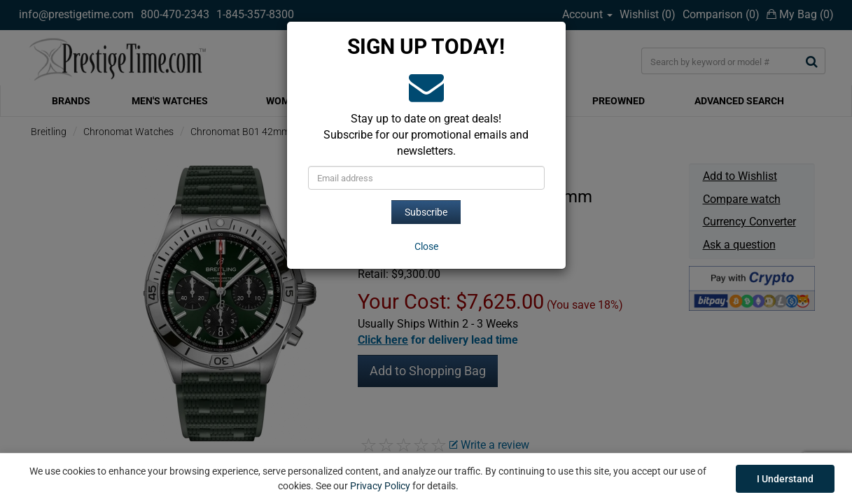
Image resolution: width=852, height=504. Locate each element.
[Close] (426, 246)
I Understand (785, 479)
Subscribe (426, 212)
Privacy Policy (380, 486)
